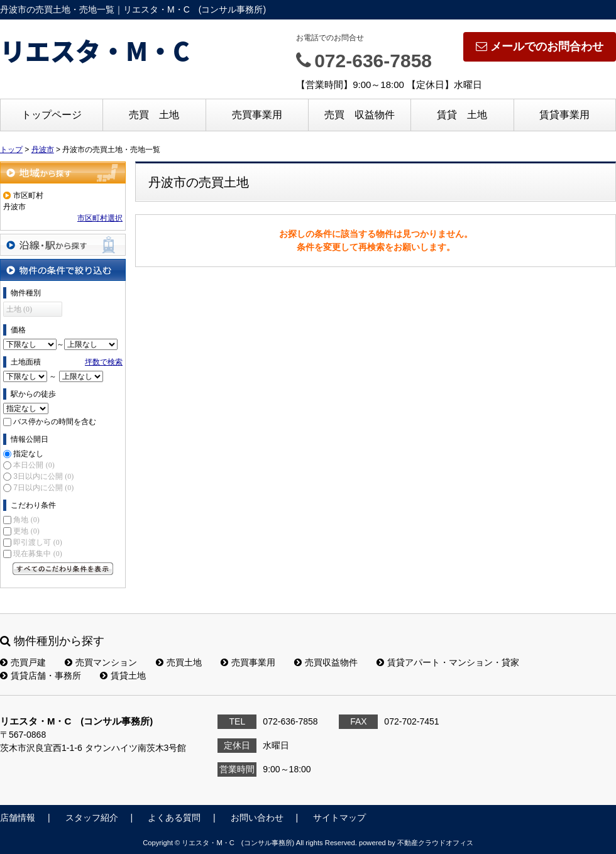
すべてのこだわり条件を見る (63, 569)
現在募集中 (37, 554)
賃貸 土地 (462, 115)
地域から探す (63, 172)
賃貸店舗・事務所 (41, 676)
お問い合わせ (257, 818)
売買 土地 (154, 115)
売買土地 (179, 662)
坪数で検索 (104, 362)
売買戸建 (23, 662)
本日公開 (34, 465)
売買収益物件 (326, 662)
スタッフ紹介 (92, 818)
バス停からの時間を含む (55, 422)
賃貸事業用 (564, 115)
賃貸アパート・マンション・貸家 (448, 662)
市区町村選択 (100, 218)
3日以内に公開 (43, 476)
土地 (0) (19, 309)
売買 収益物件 (360, 115)
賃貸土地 (123, 676)
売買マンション (101, 662)
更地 (26, 531)
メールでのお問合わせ (540, 47)
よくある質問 (174, 818)
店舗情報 (18, 818)
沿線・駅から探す (63, 245)
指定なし (28, 454)
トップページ (52, 115)
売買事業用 (257, 115)
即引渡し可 (37, 542)
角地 (26, 520)
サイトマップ (339, 818)
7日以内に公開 (43, 488)
